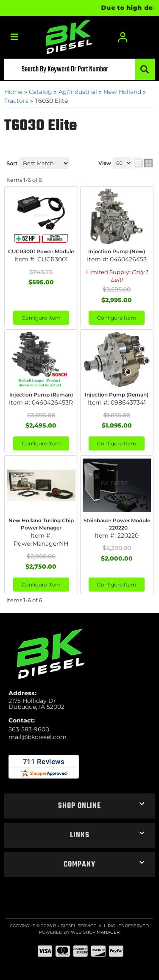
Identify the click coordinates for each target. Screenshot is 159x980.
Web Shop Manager (95, 932)
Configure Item (41, 318)
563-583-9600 (29, 729)
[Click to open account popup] (123, 37)
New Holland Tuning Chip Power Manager (41, 524)
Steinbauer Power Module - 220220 (117, 524)
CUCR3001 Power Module (41, 251)
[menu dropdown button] (14, 37)
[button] (79, 69)
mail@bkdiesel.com (38, 737)
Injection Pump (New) (117, 251)
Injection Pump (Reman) (41, 395)
